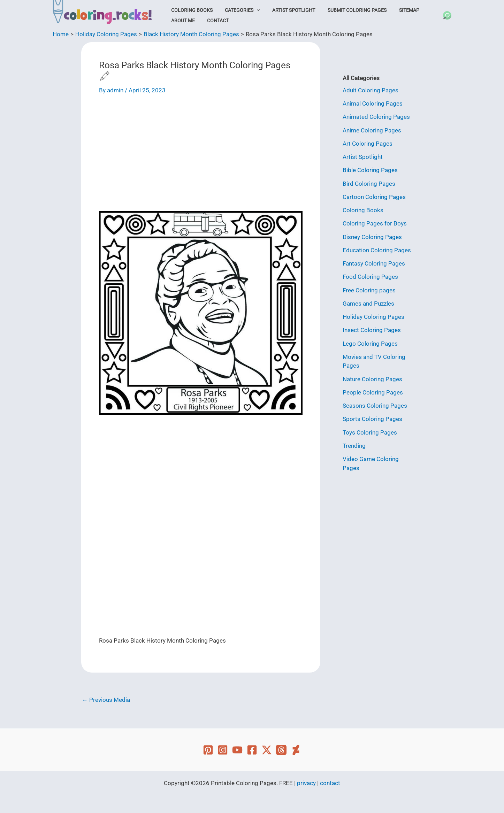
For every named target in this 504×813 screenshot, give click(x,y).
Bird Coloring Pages (369, 184)
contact (330, 783)
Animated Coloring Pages (376, 117)
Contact (213, 21)
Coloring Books (190, 10)
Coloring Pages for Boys (375, 223)
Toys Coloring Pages (370, 432)
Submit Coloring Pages (347, 10)
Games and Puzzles (368, 304)
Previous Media (106, 700)
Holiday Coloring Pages (373, 317)
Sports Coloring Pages (372, 419)
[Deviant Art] (296, 750)
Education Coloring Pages (377, 250)
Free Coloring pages (369, 290)
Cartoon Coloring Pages (374, 197)
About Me (181, 21)
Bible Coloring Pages (370, 170)
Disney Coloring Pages (372, 237)
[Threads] (281, 750)
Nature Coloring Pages (372, 379)
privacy (306, 783)
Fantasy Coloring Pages (374, 263)
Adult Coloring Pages (371, 90)
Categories (238, 10)
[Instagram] (223, 750)
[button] (252, 10)
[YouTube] (237, 750)
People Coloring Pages (373, 392)
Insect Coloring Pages (372, 330)
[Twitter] (267, 750)
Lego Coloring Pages (370, 344)
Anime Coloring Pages (372, 130)
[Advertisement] (201, 155)
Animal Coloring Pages (373, 103)
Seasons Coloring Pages (375, 406)
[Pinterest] (208, 750)
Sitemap (396, 10)
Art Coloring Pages (368, 144)
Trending (354, 446)
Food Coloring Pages (370, 277)
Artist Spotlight (286, 10)
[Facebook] (252, 750)
